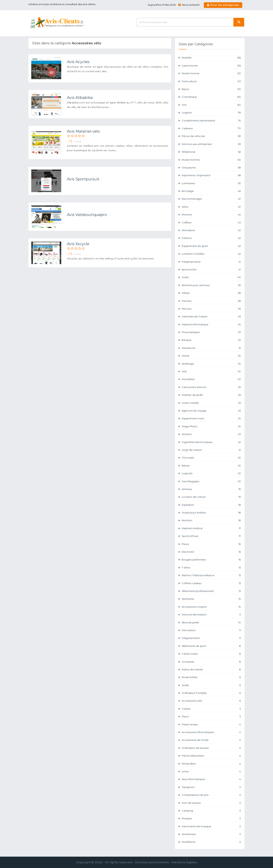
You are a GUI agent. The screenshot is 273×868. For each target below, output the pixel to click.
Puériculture (211, 81)
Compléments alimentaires (211, 121)
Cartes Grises (211, 654)
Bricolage (211, 191)
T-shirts (211, 568)
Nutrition (211, 520)
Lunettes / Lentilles (211, 254)
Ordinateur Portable (211, 693)
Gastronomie (211, 66)
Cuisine (211, 709)
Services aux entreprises (211, 144)
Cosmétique (211, 97)
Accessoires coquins (211, 607)
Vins (211, 105)
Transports (211, 787)
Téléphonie (211, 152)
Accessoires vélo (211, 701)
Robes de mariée (211, 670)
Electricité (211, 552)
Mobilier (211, 58)
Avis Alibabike (80, 98)
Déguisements (211, 638)
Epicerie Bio (211, 270)
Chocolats (211, 458)
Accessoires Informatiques (211, 732)
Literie (211, 356)
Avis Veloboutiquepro (87, 215)
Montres (211, 215)
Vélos (211, 207)
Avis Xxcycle (78, 244)
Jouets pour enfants (211, 513)
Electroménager (211, 199)
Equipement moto (211, 418)
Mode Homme (211, 160)
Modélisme (211, 842)
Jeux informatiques (211, 779)
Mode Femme (211, 73)
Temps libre (211, 764)
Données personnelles (152, 862)
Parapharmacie (211, 262)
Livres (211, 771)
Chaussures (211, 168)
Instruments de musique (211, 826)
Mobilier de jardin (211, 395)
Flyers (211, 717)
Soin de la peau (211, 803)
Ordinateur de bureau (211, 748)
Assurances (211, 348)
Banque (211, 340)
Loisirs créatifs (211, 403)
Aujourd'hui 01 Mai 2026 (162, 5)
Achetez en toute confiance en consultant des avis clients (62, 4)
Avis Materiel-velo (83, 131)
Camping (211, 811)
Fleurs (211, 544)
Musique (211, 818)
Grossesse (211, 662)
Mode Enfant (211, 677)
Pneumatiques (211, 332)
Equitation (211, 505)
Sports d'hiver (211, 536)
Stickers (211, 434)
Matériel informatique (211, 324)
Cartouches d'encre (211, 387)
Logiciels (211, 473)
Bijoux (211, 89)
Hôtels (211, 293)
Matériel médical (211, 528)
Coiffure (211, 223)
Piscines (211, 301)
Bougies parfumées (211, 560)
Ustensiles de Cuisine (211, 317)
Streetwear (211, 834)
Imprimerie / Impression (211, 175)
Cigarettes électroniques (211, 442)
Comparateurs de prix (211, 795)
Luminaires (211, 183)
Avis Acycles (78, 62)
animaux (211, 489)
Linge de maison (211, 450)
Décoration (211, 630)
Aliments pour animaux (211, 285)
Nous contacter (189, 5)
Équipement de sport (211, 246)
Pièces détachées (211, 756)
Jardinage (211, 364)
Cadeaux (211, 128)
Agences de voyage (211, 411)
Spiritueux (211, 599)
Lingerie (211, 113)
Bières (211, 466)
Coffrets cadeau (211, 583)
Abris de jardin (211, 623)
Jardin (211, 685)
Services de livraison (211, 615)
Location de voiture (211, 497)
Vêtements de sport (211, 646)
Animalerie (211, 230)
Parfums (211, 238)
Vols (211, 371)
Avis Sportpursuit (83, 179)
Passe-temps (211, 724)
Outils (211, 277)
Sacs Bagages (211, 481)
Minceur (211, 309)
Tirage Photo (211, 426)
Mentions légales (184, 862)
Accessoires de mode (211, 740)
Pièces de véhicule (211, 136)
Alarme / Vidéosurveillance (211, 575)
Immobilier (211, 379)
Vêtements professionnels (211, 591)
